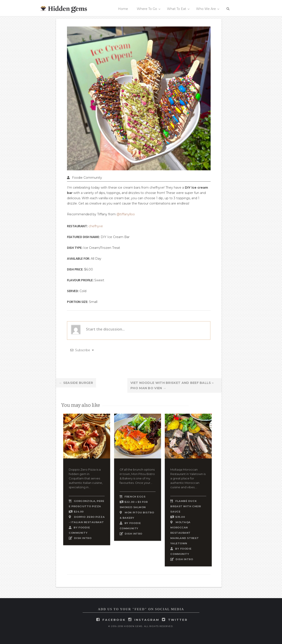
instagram (147, 620)
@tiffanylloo (126, 214)
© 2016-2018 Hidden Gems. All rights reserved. (141, 626)
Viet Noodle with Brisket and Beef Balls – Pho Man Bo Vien (172, 385)
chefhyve (96, 226)
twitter (178, 620)
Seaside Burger (76, 383)
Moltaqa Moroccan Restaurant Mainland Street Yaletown (185, 533)
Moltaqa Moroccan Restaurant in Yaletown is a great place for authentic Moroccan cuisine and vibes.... (188, 478)
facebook (114, 620)
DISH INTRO (83, 538)
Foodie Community (87, 178)
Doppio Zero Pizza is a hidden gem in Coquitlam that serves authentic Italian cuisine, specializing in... (86, 478)
